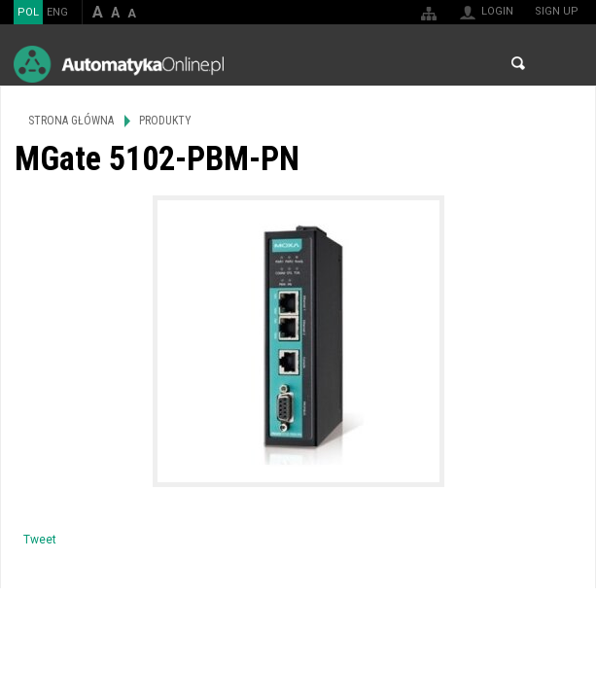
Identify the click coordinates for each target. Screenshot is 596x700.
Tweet (40, 540)
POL (28, 12)
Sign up (557, 11)
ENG (57, 12)
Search (518, 63)
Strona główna (71, 121)
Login (497, 11)
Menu (562, 64)
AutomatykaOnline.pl (119, 64)
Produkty (165, 121)
